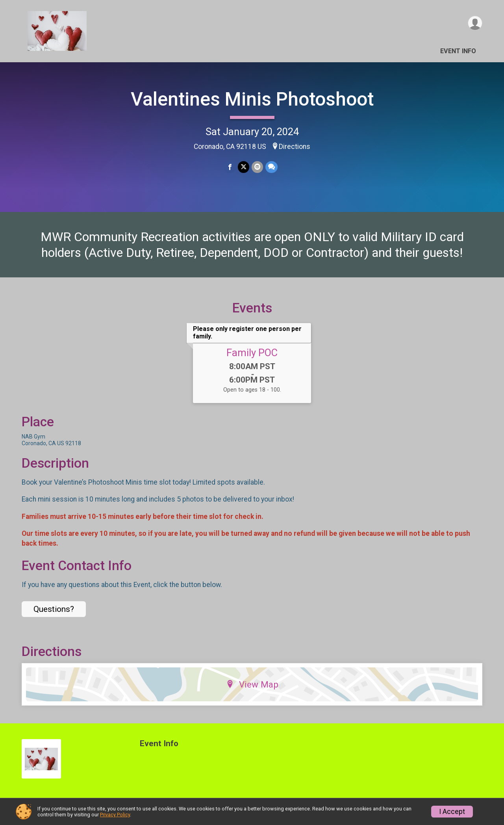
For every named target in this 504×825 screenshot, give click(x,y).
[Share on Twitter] (244, 167)
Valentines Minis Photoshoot (252, 99)
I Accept (452, 812)
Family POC (252, 353)
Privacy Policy (115, 815)
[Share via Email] (257, 167)
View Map (252, 684)
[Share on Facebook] (230, 167)
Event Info (458, 51)
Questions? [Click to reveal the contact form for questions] (54, 609)
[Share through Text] (271, 167)
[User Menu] (475, 23)
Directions (295, 147)
